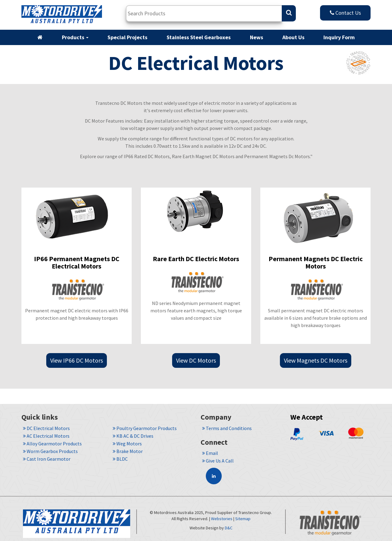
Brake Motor (128, 451)
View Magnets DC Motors (316, 360)
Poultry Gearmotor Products (145, 428)
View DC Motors (196, 360)
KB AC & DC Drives (133, 436)
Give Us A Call (218, 461)
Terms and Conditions (227, 428)
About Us (293, 37)
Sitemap (243, 519)
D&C (229, 528)
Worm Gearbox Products (50, 451)
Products (75, 37)
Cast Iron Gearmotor (47, 459)
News (256, 37)
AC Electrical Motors (46, 436)
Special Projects (127, 37)
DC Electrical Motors (46, 428)
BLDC (120, 459)
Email (210, 453)
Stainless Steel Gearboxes (199, 37)
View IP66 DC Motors (77, 360)
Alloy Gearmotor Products (52, 444)
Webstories (222, 519)
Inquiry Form (339, 37)
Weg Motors (127, 444)
